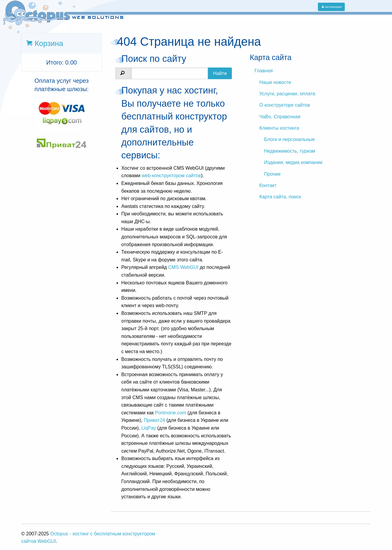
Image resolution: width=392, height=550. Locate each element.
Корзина (48, 43)
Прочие (272, 174)
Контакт (268, 185)
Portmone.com (171, 413)
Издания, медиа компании (293, 162)
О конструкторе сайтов (285, 105)
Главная (264, 71)
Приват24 (154, 420)
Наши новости (275, 82)
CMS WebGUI (183, 267)
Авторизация (331, 7)
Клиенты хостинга (279, 128)
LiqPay (149, 428)
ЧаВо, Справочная (280, 117)
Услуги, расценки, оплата (287, 94)
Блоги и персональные (290, 139)
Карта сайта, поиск (280, 197)
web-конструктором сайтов (171, 176)
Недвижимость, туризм (290, 151)
